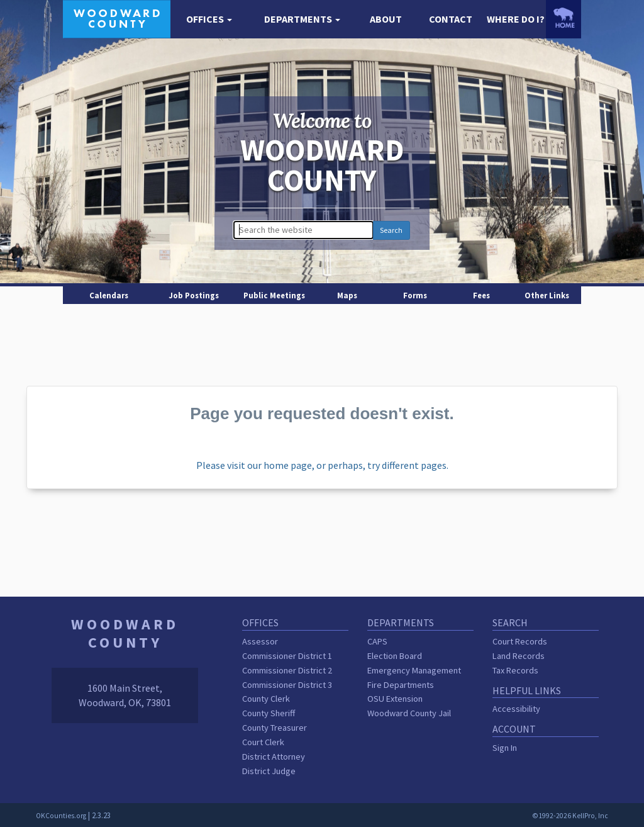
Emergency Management (414, 670)
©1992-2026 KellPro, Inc (570, 816)
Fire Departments (401, 685)
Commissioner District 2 (287, 670)
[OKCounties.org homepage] (563, 18)
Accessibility (516, 709)
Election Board (395, 656)
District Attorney (274, 757)
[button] (209, 19)
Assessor (260, 641)
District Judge (269, 771)
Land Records (519, 656)
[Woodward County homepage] (117, 18)
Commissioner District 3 (287, 685)
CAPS (377, 641)
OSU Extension (395, 699)
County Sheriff (269, 713)
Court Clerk (263, 742)
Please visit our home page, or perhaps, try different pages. (322, 465)
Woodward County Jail (409, 713)
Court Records (520, 641)
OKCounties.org (61, 816)
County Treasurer (275, 728)
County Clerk (266, 699)
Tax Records (515, 670)
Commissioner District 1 (287, 656)
